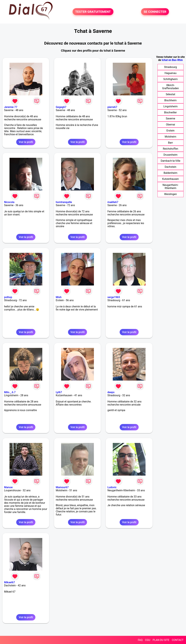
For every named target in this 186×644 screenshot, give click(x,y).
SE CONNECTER (155, 12)
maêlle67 (113, 202)
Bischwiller (171, 112)
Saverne (171, 118)
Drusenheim (171, 155)
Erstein (171, 131)
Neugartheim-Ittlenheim (171, 187)
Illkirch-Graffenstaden (171, 87)
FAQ (140, 640)
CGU (148, 640)
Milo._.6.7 (10, 392)
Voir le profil (26, 142)
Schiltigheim (170, 79)
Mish (59, 297)
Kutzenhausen (171, 179)
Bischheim (171, 100)
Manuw (8, 487)
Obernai (171, 125)
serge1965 (114, 297)
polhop (8, 297)
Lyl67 (59, 392)
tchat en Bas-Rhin (172, 60)
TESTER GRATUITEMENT (93, 12)
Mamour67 (62, 487)
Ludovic (112, 487)
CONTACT (178, 640)
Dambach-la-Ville (170, 161)
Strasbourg (170, 67)
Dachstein (171, 167)
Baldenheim (170, 173)
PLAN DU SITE (161, 640)
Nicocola (9, 202)
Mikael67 (10, 582)
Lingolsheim (171, 106)
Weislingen (171, 194)
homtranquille (64, 202)
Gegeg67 (61, 107)
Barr (171, 143)
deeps (111, 392)
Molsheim (170, 137)
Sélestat (170, 94)
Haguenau (171, 73)
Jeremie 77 (11, 107)
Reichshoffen (170, 149)
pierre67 (112, 107)
